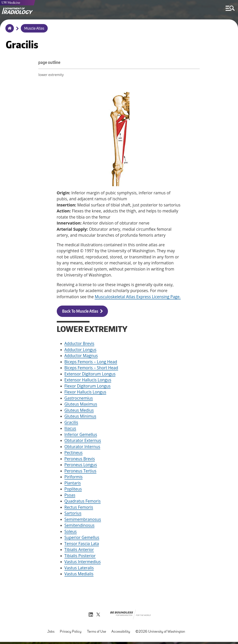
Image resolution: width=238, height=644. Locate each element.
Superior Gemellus (82, 538)
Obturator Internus (82, 447)
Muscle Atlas (34, 29)
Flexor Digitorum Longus (88, 387)
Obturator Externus (83, 441)
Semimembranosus (83, 520)
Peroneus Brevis (80, 459)
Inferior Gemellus (81, 435)
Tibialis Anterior (79, 550)
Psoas (70, 496)
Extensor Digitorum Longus (90, 375)
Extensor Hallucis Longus (88, 381)
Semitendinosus (80, 526)
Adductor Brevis (79, 344)
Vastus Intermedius (83, 563)
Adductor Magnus (81, 357)
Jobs (52, 632)
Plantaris (73, 484)
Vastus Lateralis (79, 569)
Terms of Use (98, 632)
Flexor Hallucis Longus (85, 393)
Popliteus (73, 490)
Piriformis (74, 478)
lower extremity (69, 75)
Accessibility (122, 632)
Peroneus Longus (81, 466)
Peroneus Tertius (80, 472)
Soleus (71, 532)
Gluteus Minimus (80, 417)
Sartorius (73, 514)
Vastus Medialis (79, 575)
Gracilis (71, 423)
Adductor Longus (81, 350)
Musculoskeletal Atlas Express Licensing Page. (138, 297)
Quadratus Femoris (83, 502)
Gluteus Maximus (81, 405)
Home (9, 31)
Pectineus (74, 454)
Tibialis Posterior (80, 556)
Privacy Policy (72, 632)
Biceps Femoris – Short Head (91, 369)
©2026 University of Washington (160, 634)
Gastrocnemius (79, 399)
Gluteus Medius (79, 411)
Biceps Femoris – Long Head (91, 363)
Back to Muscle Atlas (80, 312)
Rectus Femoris (79, 508)
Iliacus (70, 429)
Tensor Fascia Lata (82, 544)
